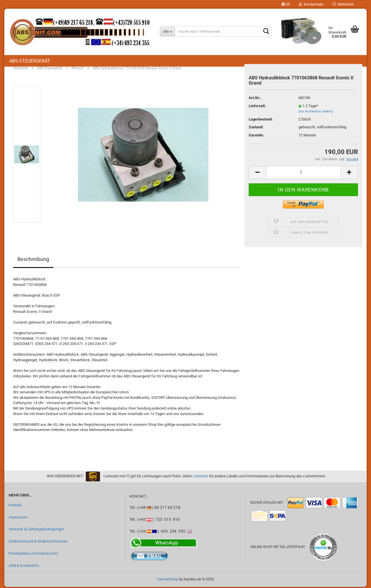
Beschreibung (33, 261)
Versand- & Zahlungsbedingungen (36, 531)
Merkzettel (343, 4)
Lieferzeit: (257, 107)
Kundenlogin (311, 4)
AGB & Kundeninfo (24, 567)
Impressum (18, 518)
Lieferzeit (200, 477)
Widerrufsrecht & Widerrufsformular (38, 542)
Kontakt (15, 506)
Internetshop (168, 580)
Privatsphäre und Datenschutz (33, 555)
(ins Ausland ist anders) (316, 113)
